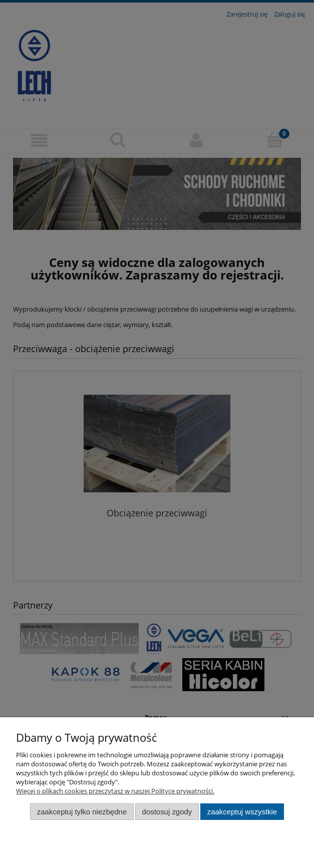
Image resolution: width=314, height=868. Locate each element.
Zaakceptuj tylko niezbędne (82, 812)
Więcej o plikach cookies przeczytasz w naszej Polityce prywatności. (115, 791)
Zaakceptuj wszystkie (242, 812)
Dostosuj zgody (167, 812)
